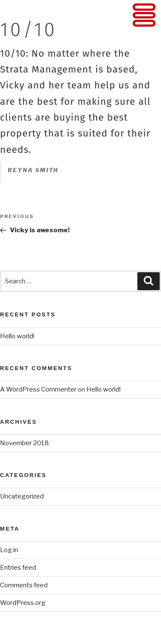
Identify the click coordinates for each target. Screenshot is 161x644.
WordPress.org (23, 603)
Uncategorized (22, 496)
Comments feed (24, 585)
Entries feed (18, 568)
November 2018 (24, 443)
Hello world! (17, 336)
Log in (9, 550)
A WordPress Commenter (38, 389)
